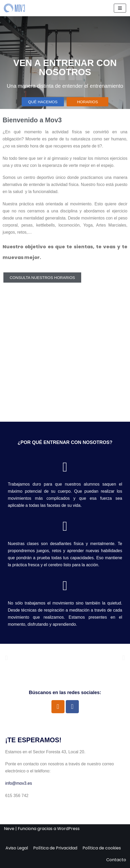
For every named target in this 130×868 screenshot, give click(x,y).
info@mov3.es (19, 783)
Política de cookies (102, 848)
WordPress (68, 829)
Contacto (116, 860)
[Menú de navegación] (120, 8)
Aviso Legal (17, 848)
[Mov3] (14, 8)
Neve (9, 829)
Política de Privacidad (55, 848)
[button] (6, 658)
